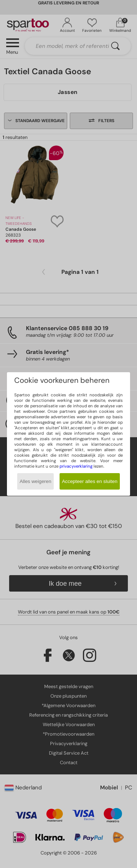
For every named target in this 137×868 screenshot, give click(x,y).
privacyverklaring (76, 466)
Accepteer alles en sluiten (90, 481)
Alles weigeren (36, 481)
